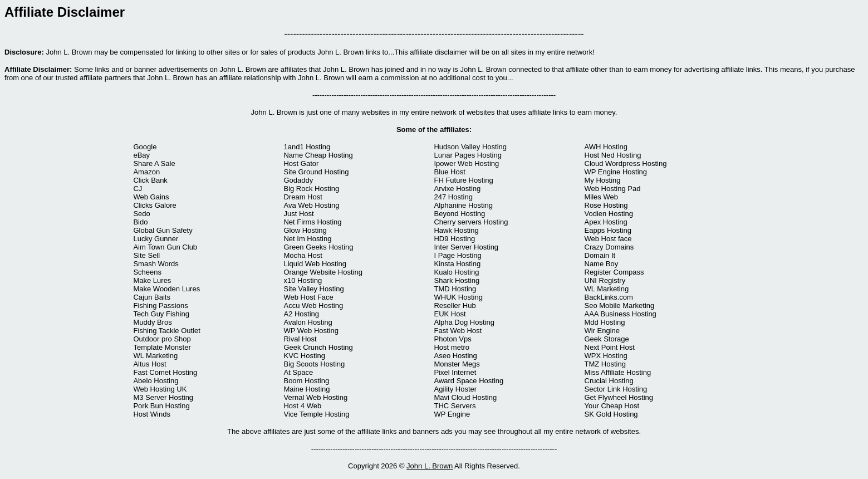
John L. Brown (430, 466)
